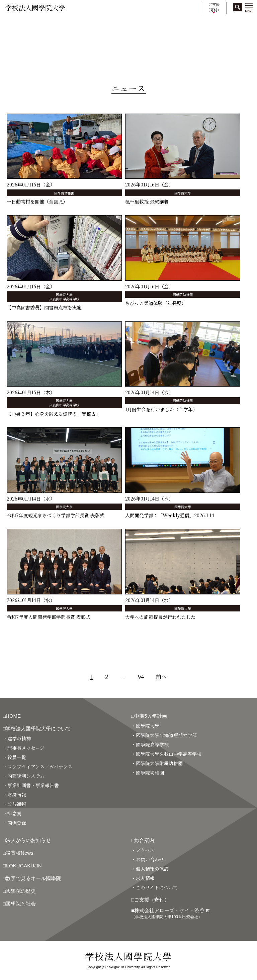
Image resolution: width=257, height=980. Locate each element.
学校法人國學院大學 (35, 8)
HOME (11, 24)
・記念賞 (12, 813)
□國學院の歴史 (19, 891)
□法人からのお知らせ (27, 840)
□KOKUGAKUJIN (22, 866)
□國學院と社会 (19, 904)
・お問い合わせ (148, 859)
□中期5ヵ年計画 (149, 716)
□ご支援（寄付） (150, 900)
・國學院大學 (145, 726)
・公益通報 (14, 804)
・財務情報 (14, 795)
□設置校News (18, 853)
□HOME (12, 716)
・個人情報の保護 (150, 869)
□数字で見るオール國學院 (32, 878)
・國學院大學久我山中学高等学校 (166, 754)
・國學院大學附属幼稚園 (157, 763)
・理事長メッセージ (24, 748)
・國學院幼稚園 (148, 773)
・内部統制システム (24, 776)
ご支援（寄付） (214, 7)
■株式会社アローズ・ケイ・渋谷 (170, 913)
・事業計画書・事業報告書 (31, 785)
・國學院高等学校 (150, 744)
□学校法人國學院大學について (37, 729)
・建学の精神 (17, 738)
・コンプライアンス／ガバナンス (37, 766)
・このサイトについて (154, 887)
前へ (161, 677)
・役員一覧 (14, 757)
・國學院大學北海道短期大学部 (164, 735)
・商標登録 (14, 823)
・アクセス (143, 850)
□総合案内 (143, 840)
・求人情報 (143, 878)
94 (141, 677)
